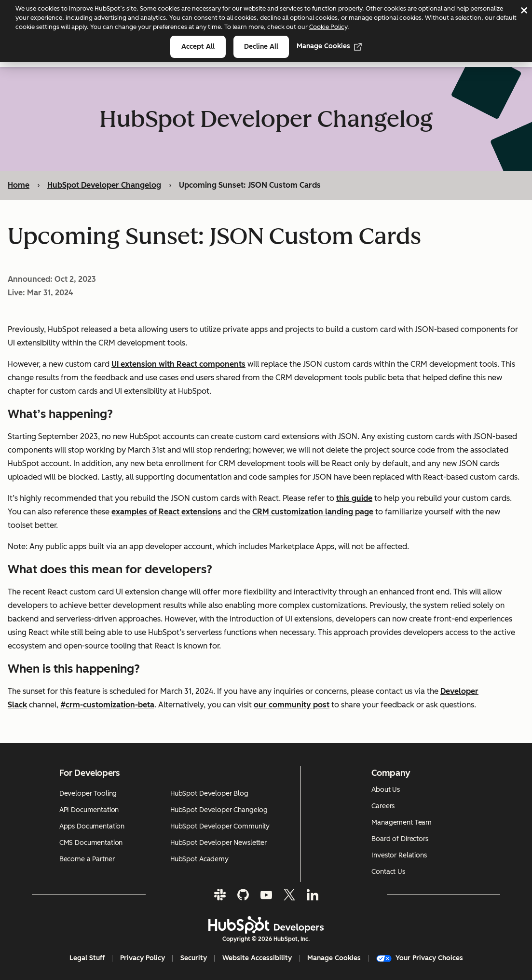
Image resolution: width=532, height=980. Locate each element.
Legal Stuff (87, 958)
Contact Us (388, 872)
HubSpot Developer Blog (209, 794)
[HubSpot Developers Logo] (266, 925)
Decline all (261, 47)
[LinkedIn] (313, 895)
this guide (354, 499)
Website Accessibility (257, 958)
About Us (386, 790)
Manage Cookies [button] (334, 958)
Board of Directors (400, 839)
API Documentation (89, 810)
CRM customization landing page (313, 512)
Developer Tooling (88, 794)
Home (19, 185)
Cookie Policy (328, 27)
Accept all (198, 47)
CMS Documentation (91, 843)
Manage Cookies (329, 46)
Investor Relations (399, 855)
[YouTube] (266, 895)
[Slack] (220, 895)
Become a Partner (87, 859)
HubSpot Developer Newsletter (218, 843)
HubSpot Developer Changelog (104, 185)
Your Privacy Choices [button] (420, 958)
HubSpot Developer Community (220, 826)
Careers (383, 806)
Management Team (402, 822)
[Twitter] (289, 895)
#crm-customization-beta (107, 705)
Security (194, 958)
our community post (292, 705)
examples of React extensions (166, 512)
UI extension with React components (178, 365)
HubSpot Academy (199, 859)
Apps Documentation (92, 826)
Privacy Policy (143, 958)
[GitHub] (243, 895)
